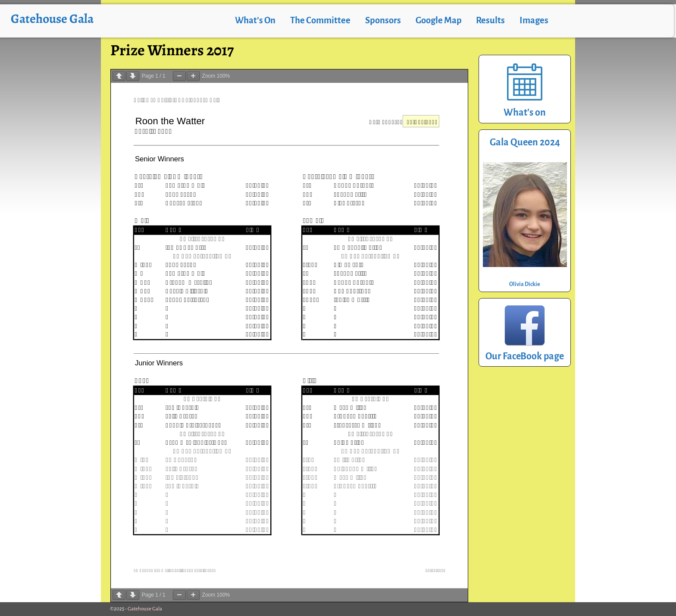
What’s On (255, 20)
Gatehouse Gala (52, 19)
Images (534, 20)
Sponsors (383, 20)
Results (490, 20)
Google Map (439, 20)
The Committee (320, 20)
